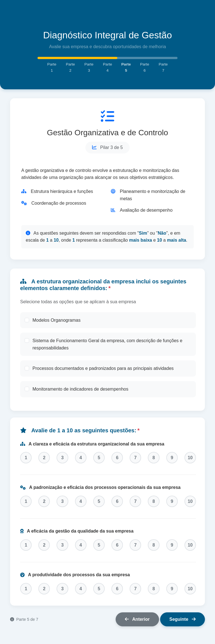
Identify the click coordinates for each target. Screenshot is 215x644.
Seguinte (183, 623)
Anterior (137, 623)
